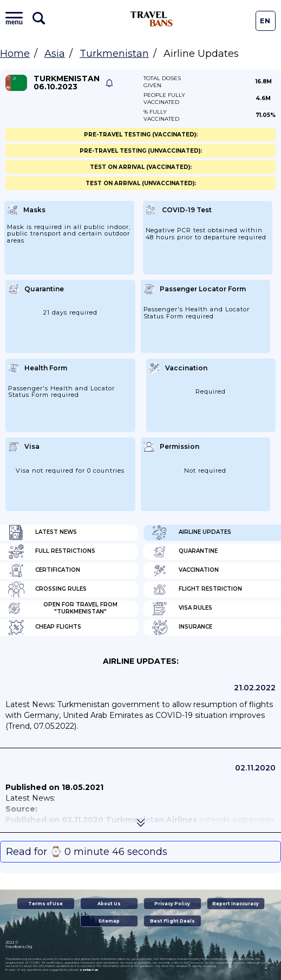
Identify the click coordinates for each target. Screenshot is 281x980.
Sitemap (109, 921)
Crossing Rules (47, 590)
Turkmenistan (114, 54)
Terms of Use (45, 904)
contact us (89, 970)
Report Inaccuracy (236, 904)
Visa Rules (182, 609)
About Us (109, 904)
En (265, 21)
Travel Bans (152, 19)
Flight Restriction (197, 590)
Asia (55, 54)
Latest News (43, 533)
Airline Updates (191, 533)
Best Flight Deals (172, 921)
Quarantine (185, 552)
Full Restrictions (52, 552)
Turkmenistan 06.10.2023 (67, 83)
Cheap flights (45, 628)
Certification (44, 571)
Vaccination (185, 571)
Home (15, 54)
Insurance (182, 628)
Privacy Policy (172, 904)
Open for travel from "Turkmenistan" (63, 609)
